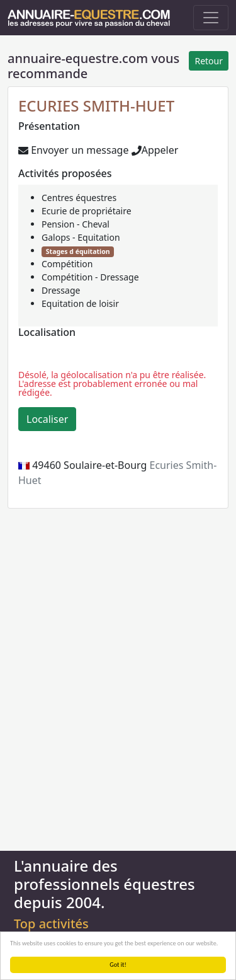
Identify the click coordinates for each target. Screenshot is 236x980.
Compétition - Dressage (90, 277)
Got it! (118, 965)
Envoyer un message (73, 150)
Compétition (67, 264)
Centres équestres (79, 198)
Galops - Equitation (81, 237)
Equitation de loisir (80, 303)
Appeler (155, 150)
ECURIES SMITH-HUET (96, 106)
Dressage (61, 290)
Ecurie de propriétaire (87, 211)
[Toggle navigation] (211, 18)
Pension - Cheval (76, 224)
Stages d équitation (78, 251)
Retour (209, 61)
